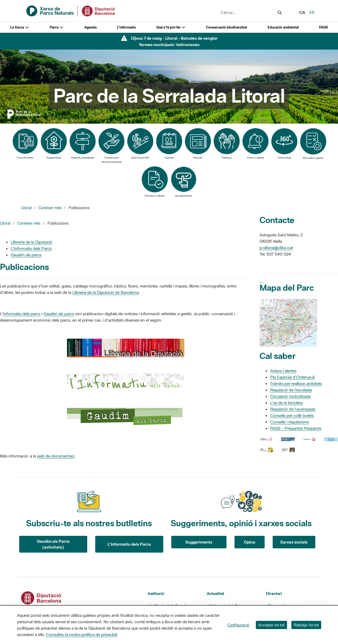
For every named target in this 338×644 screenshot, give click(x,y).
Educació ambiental (283, 27)
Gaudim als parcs (26, 255)
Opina (250, 542)
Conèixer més (50, 208)
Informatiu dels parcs (22, 314)
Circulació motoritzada (290, 396)
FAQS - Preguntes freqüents (296, 428)
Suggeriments (199, 542)
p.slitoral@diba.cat (276, 248)
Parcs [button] (57, 27)
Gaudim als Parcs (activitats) (53, 544)
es (312, 12)
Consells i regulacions (290, 422)
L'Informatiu (126, 27)
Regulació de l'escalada (291, 390)
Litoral (26, 208)
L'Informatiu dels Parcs (31, 248)
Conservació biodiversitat (226, 27)
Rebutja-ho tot (306, 625)
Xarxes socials (294, 542)
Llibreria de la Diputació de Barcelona (106, 292)
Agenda (90, 27)
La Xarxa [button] (20, 27)
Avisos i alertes (283, 371)
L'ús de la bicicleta (286, 403)
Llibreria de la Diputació (31, 242)
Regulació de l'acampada (293, 409)
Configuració (238, 625)
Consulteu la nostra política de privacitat (82, 634)
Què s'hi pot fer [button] (171, 27)
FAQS (323, 27)
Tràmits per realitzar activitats (296, 383)
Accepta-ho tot (271, 625)
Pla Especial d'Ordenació (293, 377)
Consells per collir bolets (292, 415)
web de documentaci (56, 456)
